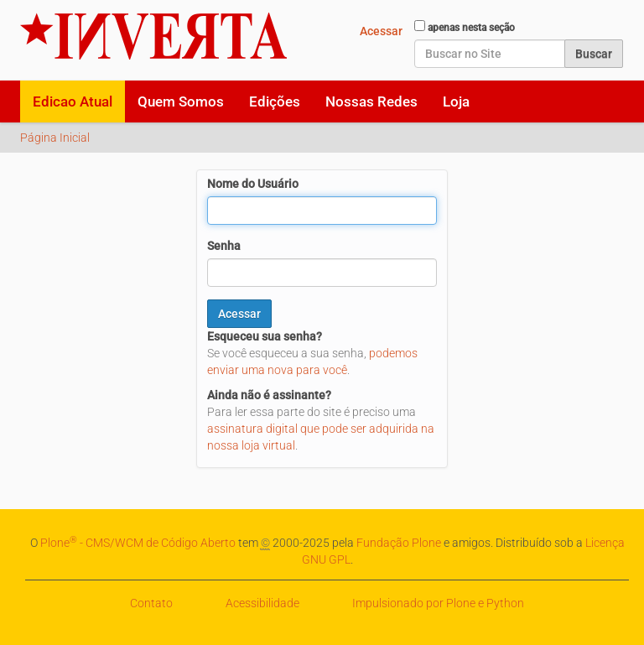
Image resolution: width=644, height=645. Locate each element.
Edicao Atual (73, 101)
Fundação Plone (399, 543)
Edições (275, 101)
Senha (224, 246)
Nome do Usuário (253, 184)
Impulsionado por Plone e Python (438, 603)
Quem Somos (181, 101)
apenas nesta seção (471, 28)
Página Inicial (55, 138)
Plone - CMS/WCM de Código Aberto (138, 543)
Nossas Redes (371, 101)
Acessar (381, 31)
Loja (456, 101)
